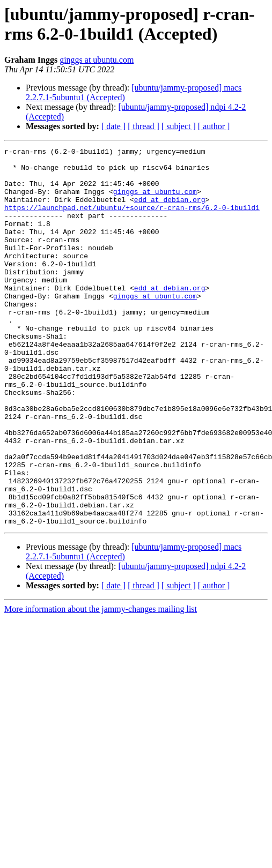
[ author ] (214, 126)
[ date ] (113, 126)
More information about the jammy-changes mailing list (101, 684)
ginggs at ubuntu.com (97, 60)
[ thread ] (144, 126)
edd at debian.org (170, 211)
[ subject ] (179, 126)
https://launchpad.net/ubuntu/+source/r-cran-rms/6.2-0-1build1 (132, 220)
